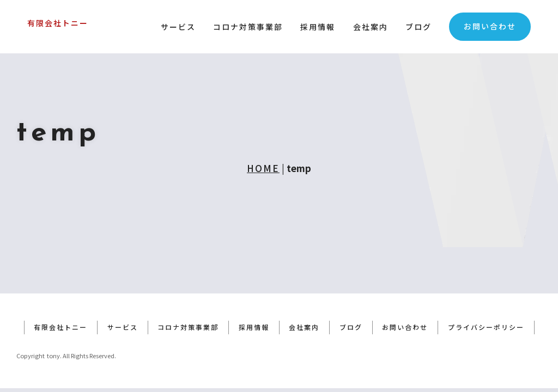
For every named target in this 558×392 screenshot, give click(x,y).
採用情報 (318, 27)
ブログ (418, 27)
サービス (178, 27)
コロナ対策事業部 (248, 27)
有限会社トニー (58, 23)
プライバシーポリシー (487, 331)
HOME (263, 168)
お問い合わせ (490, 26)
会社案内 (371, 27)
